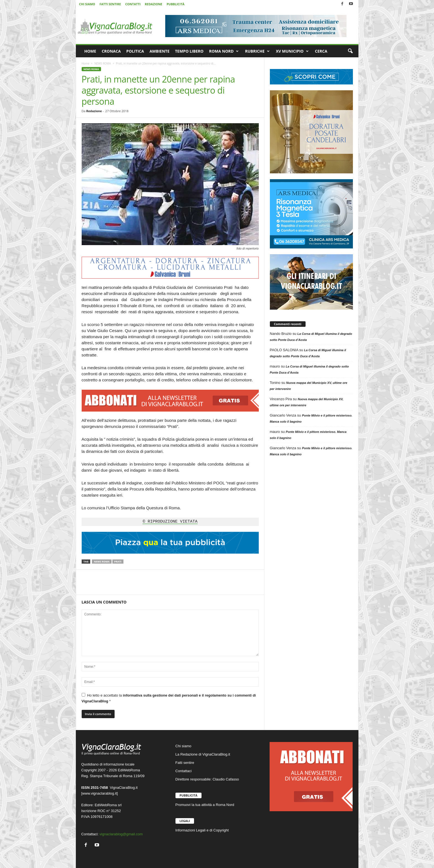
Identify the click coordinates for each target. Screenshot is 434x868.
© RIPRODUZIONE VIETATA (170, 522)
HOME (90, 51)
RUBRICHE (257, 51)
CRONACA (111, 51)
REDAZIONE (153, 4)
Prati (118, 562)
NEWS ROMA (103, 63)
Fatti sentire (185, 763)
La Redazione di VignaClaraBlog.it (203, 754)
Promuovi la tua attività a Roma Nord (205, 805)
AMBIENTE (159, 51)
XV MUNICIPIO (292, 51)
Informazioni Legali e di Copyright (202, 830)
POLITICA (135, 51)
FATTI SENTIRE (110, 4)
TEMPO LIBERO (189, 51)
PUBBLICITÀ (175, 4)
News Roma (102, 562)
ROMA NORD (224, 51)
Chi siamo (184, 746)
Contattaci (184, 771)
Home (86, 63)
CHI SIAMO (87, 4)
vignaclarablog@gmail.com (121, 834)
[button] (350, 51)
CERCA (321, 51)
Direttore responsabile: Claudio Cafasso (207, 779)
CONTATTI (133, 4)
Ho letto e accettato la (169, 698)
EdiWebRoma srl (108, 805)
